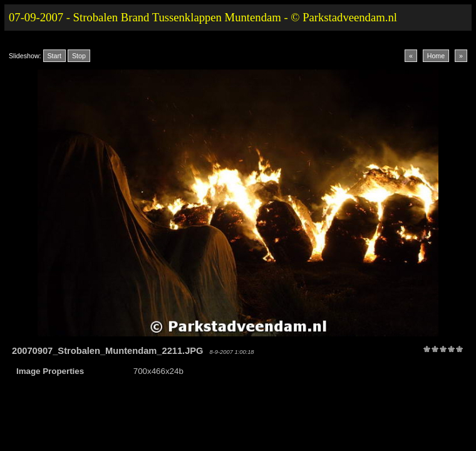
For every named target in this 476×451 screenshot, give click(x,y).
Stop (79, 56)
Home (436, 56)
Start (55, 56)
